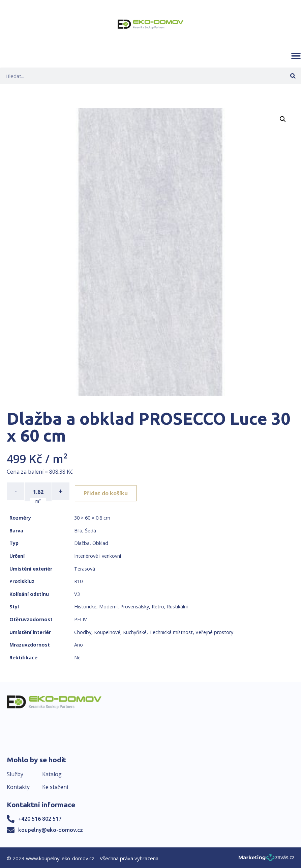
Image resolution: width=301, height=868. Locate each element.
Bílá (78, 529)
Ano (79, 643)
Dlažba (82, 542)
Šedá (91, 529)
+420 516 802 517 (40, 817)
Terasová (85, 567)
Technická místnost (171, 630)
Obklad (100, 542)
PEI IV (81, 618)
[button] (296, 56)
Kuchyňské (135, 630)
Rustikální (177, 605)
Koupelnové (107, 630)
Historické (85, 605)
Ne (77, 656)
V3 (77, 593)
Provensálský (135, 605)
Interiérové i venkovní (98, 555)
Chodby (83, 630)
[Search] (293, 76)
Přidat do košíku (108, 491)
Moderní (108, 605)
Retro (158, 605)
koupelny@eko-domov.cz (51, 828)
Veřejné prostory (214, 630)
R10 (78, 580)
